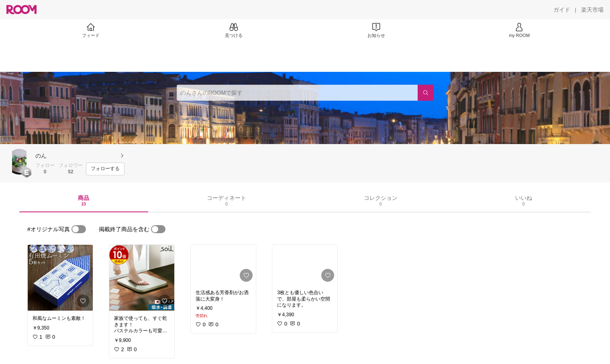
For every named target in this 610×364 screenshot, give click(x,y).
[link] (60, 278)
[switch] (79, 229)
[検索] (426, 93)
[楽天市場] (592, 10)
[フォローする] (105, 169)
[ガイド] (562, 10)
